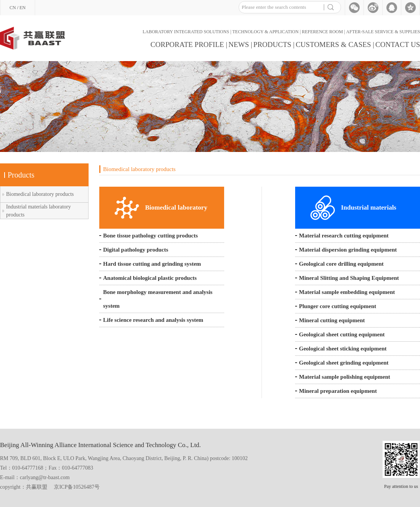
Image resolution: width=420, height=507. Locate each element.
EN (23, 8)
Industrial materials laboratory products (39, 211)
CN (13, 8)
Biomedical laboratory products (40, 194)
